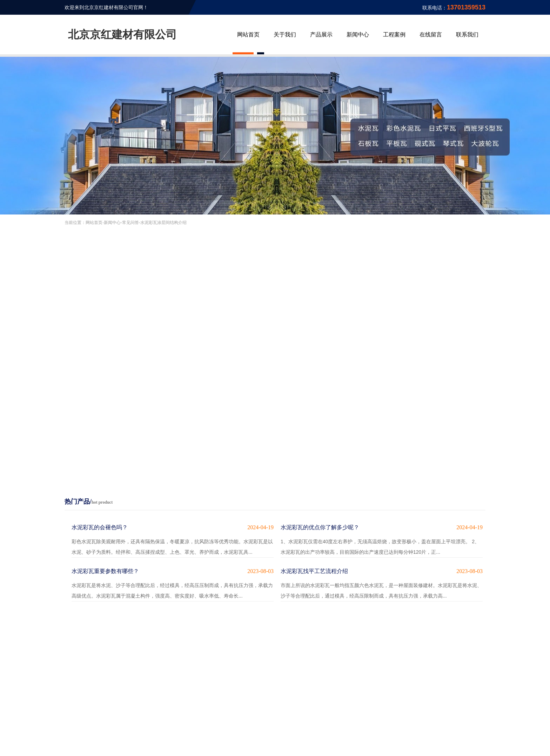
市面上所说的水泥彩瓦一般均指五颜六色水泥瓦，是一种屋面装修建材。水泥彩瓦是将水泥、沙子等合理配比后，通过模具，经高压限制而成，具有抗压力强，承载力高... (382, 582)
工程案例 (394, 35)
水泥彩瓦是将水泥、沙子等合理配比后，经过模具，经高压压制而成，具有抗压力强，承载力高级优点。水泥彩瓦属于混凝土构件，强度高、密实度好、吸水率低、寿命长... (173, 582)
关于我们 (285, 35)
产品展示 (321, 35)
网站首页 (248, 35)
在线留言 (431, 35)
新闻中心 (358, 35)
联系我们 (467, 35)
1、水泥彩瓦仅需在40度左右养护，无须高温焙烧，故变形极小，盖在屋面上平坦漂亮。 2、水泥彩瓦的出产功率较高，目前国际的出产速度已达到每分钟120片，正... (382, 539)
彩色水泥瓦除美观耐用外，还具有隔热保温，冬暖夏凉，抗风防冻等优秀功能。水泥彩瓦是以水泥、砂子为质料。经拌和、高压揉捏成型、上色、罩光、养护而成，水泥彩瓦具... (173, 539)
